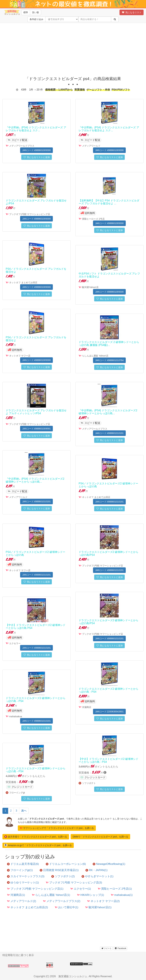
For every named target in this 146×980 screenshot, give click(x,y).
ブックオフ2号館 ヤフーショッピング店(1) (35, 889)
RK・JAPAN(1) (97, 870)
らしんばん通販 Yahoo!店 (95, 356)
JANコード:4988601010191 (109, 433)
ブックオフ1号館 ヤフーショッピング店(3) (74, 883)
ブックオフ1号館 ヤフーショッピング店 (30, 214)
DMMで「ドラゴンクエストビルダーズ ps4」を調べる (100, 837)
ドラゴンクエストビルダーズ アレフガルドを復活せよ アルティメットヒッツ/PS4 (36, 412)
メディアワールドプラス (22, 146)
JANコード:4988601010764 (109, 360)
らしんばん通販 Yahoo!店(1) (51, 895)
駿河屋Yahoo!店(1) (98, 907)
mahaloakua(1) (122, 895)
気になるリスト (132, 12)
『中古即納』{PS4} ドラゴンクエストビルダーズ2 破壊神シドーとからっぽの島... (108, 412)
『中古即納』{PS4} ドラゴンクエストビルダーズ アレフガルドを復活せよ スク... (36, 129)
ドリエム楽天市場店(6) (23, 864)
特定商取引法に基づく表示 (18, 955)
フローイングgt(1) (20, 870)
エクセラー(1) (81, 889)
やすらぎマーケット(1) (98, 876)
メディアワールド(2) (22, 901)
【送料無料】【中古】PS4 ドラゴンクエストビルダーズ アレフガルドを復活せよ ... (109, 202)
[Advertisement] (73, 49)
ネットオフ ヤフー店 (20, 356)
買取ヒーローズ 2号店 (93, 219)
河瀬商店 (87, 707)
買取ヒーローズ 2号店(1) (115, 889)
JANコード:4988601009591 (36, 429)
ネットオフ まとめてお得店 (23, 282)
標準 (26, 12)
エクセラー (15, 643)
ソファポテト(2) (63, 876)
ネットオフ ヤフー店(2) (103, 901)
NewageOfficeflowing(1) (109, 864)
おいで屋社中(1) (67, 907)
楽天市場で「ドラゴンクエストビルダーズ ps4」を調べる (36, 837)
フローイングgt (17, 793)
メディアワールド (91, 146)
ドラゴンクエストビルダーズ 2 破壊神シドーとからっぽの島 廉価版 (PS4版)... (109, 344)
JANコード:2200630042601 (109, 712)
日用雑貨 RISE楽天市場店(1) (59, 870)
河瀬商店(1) (16, 895)
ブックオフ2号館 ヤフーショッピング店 (103, 634)
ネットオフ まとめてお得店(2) (27, 907)
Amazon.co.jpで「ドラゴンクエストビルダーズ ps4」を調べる (38, 845)
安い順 (35, 12)
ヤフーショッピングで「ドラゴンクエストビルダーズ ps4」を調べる (57, 828)
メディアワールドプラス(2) (62, 901)
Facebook (120, 948)
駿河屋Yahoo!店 (90, 287)
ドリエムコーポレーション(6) (66, 864)
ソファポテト (89, 783)
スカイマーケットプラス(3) (26, 876)
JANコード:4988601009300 (36, 150)
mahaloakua (16, 716)
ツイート (106, 948)
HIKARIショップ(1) (90, 895)
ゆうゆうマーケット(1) (23, 883)
